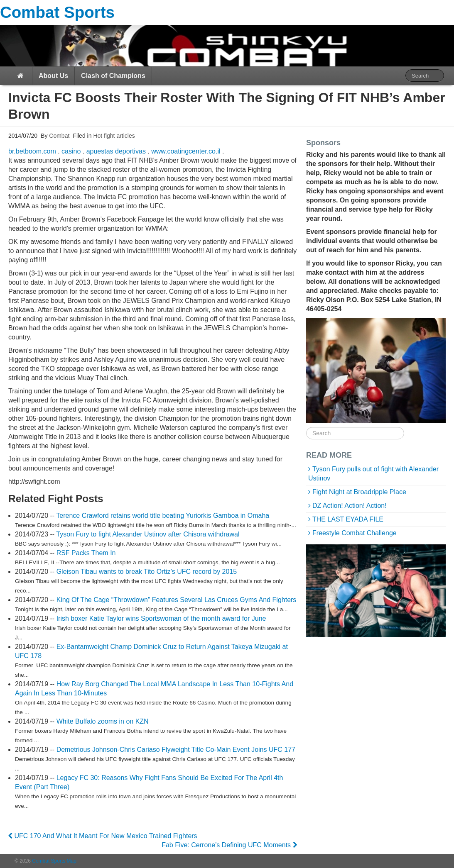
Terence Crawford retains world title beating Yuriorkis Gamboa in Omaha (163, 516)
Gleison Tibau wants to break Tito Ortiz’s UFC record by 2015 (147, 572)
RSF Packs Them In (86, 553)
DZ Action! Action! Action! (350, 506)
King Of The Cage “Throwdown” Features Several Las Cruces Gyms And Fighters (177, 600)
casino (71, 151)
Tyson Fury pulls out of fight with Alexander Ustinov (373, 474)
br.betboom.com (32, 151)
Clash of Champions (113, 76)
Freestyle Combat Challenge (355, 533)
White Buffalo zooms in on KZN (103, 721)
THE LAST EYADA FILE (348, 519)
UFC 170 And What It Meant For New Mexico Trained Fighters (103, 836)
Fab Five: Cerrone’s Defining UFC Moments (229, 845)
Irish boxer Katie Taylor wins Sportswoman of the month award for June (161, 618)
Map (72, 861)
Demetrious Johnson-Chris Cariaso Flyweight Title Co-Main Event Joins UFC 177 (176, 750)
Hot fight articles (114, 136)
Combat (58, 136)
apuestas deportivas (116, 151)
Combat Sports (57, 12)
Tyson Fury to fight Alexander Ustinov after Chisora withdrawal (148, 534)
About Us (53, 76)
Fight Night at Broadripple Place (359, 492)
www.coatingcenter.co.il (186, 151)
